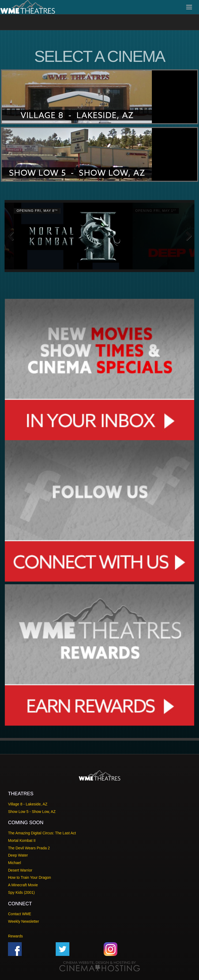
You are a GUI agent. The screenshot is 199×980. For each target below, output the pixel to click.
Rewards (15, 936)
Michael (14, 863)
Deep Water (18, 855)
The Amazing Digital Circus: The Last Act (42, 833)
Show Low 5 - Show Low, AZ (32, 812)
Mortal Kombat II (22, 840)
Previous (13, 236)
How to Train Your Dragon (29, 877)
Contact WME (20, 914)
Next (186, 236)
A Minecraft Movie (23, 885)
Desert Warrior (20, 870)
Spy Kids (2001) (21, 892)
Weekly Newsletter (24, 921)
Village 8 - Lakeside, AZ (28, 804)
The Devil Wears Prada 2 (29, 848)
